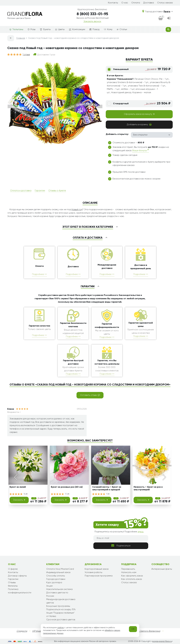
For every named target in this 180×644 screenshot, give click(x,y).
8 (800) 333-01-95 (92, 14)
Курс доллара (54, 583)
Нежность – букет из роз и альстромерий (148, 488)
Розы (32, 30)
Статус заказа (165, 3)
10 (67, 494)
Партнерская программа (99, 576)
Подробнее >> (39, 274)
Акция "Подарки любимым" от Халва (60, 615)
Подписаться (121, 545)
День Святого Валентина (147, 631)
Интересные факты (162, 569)
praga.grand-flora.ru (162, 641)
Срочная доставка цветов (61, 620)
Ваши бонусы (141, 150)
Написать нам (129, 572)
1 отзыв (26, 55)
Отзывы (12, 583)
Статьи (122, 30)
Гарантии (40, 191)
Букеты (45, 30)
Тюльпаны (16, 30)
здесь (141, 532)
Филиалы (13, 586)
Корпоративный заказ (97, 569)
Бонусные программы (58, 606)
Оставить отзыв (90, 395)
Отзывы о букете (57, 191)
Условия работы (93, 572)
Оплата (136, 3)
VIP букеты (38, 631)
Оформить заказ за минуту (139, 114)
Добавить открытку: (117, 134)
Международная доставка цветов (61, 601)
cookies (61, 628)
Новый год (77, 210)
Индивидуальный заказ (58, 572)
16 (25, 494)
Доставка (149, 3)
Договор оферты (17, 576)
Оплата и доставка (21, 191)
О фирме (13, 569)
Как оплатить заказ (131, 579)
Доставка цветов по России (57, 594)
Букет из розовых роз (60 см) (67, 487)
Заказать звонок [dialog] (92, 21)
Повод (94, 30)
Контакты (113, 3)
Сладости (22, 631)
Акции (49, 586)
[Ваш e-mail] (121, 538)
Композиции (77, 30)
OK (133, 629)
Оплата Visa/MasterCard (60, 569)
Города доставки (56, 579)
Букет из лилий (18, 487)
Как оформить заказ (132, 576)
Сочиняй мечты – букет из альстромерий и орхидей (107, 488)
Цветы (60, 30)
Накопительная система (59, 589)
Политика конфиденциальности (20, 591)
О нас (125, 3)
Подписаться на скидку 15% (61, 610)
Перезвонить (128, 569)
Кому (108, 30)
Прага (168, 12)
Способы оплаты (56, 576)
